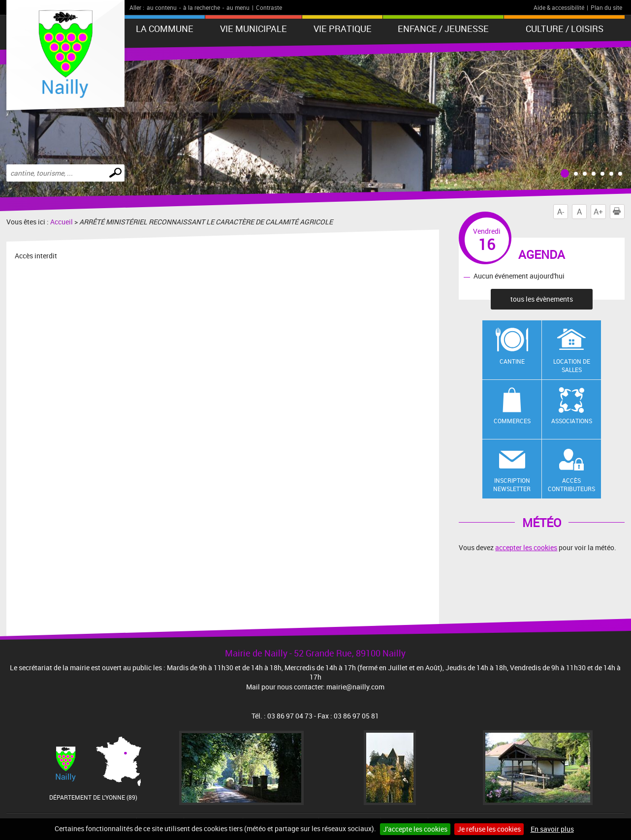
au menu (238, 7)
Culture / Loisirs (565, 29)
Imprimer (619, 212)
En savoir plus (552, 829)
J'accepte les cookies (415, 829)
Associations (572, 421)
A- (561, 212)
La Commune (165, 29)
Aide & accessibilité (559, 7)
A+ (598, 212)
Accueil (62, 222)
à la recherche (202, 7)
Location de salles (572, 365)
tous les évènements (542, 299)
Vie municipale (253, 29)
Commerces (512, 421)
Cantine (512, 361)
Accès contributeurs (571, 484)
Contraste (269, 7)
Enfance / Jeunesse (443, 29)
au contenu (162, 7)
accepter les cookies (526, 547)
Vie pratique (343, 29)
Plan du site (606, 7)
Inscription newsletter (512, 484)
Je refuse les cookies (489, 829)
